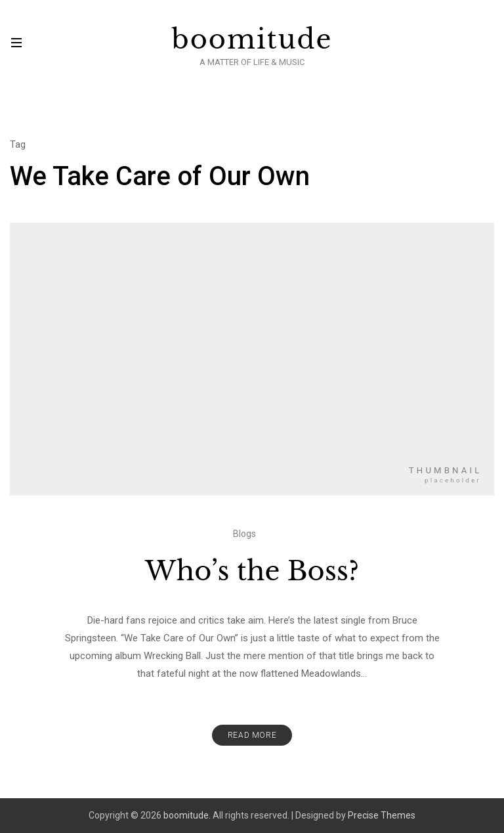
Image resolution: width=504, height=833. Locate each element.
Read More (252, 735)
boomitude (252, 39)
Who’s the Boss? (252, 571)
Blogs (244, 534)
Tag (18, 144)
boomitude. (187, 815)
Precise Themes (382, 815)
